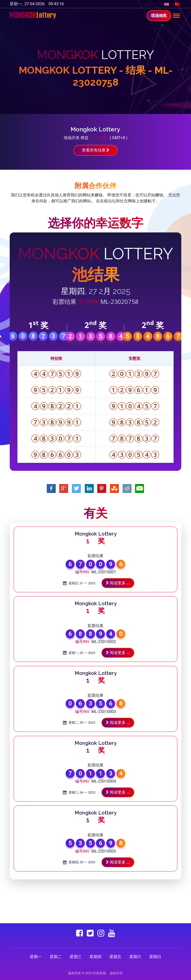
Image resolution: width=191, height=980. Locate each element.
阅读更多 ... (118, 583)
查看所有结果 (96, 150)
